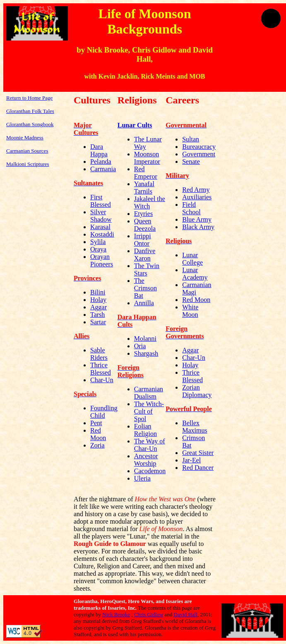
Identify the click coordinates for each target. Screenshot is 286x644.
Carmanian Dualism (149, 393)
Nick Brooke (116, 614)
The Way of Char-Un (150, 445)
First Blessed (101, 201)
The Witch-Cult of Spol (149, 411)
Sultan (191, 139)
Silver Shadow (101, 216)
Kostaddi (102, 234)
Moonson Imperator (147, 158)
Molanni (145, 339)
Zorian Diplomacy (197, 391)
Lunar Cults (135, 125)
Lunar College (192, 259)
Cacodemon (150, 471)
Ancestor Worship (146, 460)
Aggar (99, 307)
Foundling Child (104, 412)
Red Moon (98, 434)
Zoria (97, 445)
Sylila (98, 242)
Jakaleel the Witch (150, 202)
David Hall (186, 614)
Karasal (100, 227)
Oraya (98, 249)
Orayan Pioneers (102, 260)
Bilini (98, 292)
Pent (96, 423)
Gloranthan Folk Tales (30, 111)
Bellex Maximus (195, 427)
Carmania (103, 169)
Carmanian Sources (27, 151)
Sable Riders (99, 354)
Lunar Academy (195, 274)
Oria (140, 346)
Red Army (196, 190)
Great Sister (198, 453)
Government (199, 154)
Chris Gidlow (149, 614)
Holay (98, 300)
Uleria (142, 478)
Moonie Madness (25, 138)
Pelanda (101, 162)
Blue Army (197, 219)
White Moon (190, 311)
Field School (191, 208)
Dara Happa (99, 150)
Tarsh (97, 315)
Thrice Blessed (101, 369)
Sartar (98, 322)
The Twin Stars (147, 269)
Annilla (144, 303)
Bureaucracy (199, 147)
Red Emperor (146, 173)
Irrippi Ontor (143, 240)
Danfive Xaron (145, 255)
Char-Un (102, 380)
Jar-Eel (191, 460)
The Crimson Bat (145, 288)
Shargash (146, 353)
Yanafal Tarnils (144, 188)
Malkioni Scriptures (28, 164)
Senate (191, 162)
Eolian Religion (145, 430)
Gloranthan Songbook (30, 124)
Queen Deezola (145, 225)
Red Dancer (198, 468)
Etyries (143, 214)
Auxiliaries (197, 197)
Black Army (198, 227)
